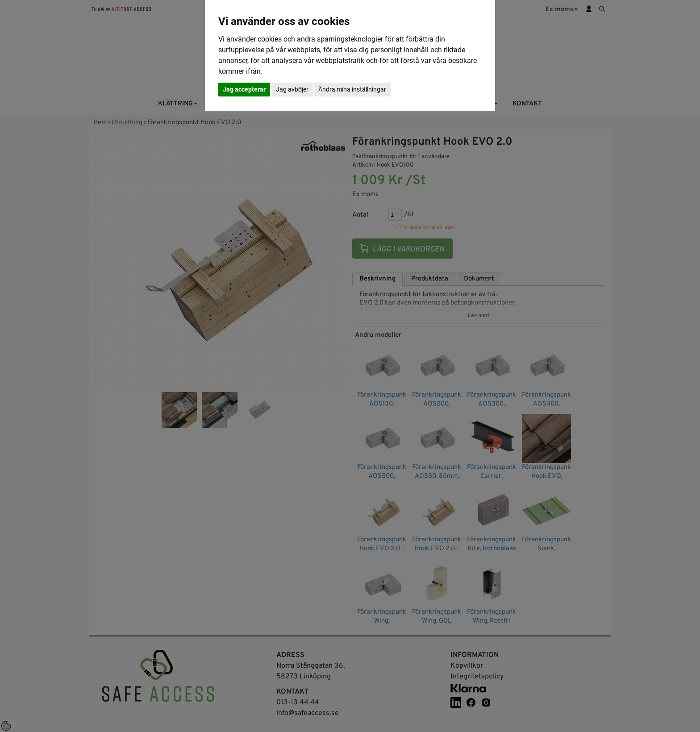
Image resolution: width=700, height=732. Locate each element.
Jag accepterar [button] (244, 89)
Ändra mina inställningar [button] (352, 89)
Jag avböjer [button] (292, 89)
